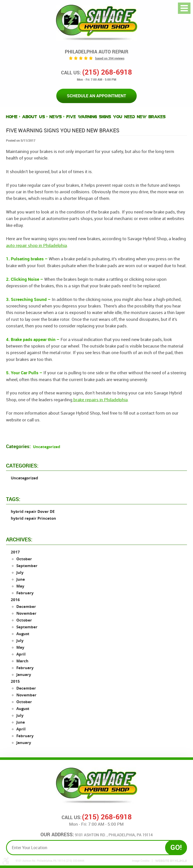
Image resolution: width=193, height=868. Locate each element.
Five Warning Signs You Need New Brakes (116, 117)
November (26, 613)
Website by (171, 861)
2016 (15, 600)
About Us (34, 117)
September (27, 566)
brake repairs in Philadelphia (100, 400)
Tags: (13, 499)
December (26, 607)
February (25, 593)
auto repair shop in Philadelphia (36, 245)
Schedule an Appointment (96, 96)
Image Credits (141, 861)
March (22, 661)
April (21, 654)
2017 (15, 552)
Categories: (22, 466)
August (23, 634)
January (24, 675)
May (20, 586)
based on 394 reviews (110, 58)
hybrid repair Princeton (33, 519)
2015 (15, 681)
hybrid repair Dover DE (33, 512)
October (24, 559)
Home (12, 117)
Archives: (19, 539)
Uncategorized (47, 447)
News (56, 117)
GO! (176, 847)
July (20, 572)
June (21, 579)
